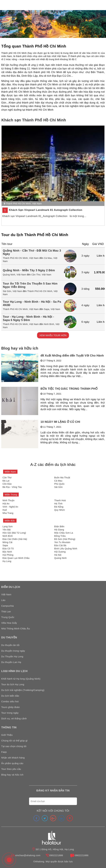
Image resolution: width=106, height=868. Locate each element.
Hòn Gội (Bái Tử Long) (14, 533)
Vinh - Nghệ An (10, 507)
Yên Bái (7, 530)
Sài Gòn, (7, 291)
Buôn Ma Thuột (62, 478)
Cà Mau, (48, 258)
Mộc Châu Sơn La (64, 533)
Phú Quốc (60, 484)
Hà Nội (58, 555)
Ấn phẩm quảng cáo (12, 763)
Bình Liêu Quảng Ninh (66, 549)
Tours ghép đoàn (11, 707)
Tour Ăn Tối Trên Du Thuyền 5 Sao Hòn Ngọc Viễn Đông (30, 285)
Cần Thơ (7, 478)
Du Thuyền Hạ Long (12, 656)
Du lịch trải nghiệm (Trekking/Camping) (23, 690)
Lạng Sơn (8, 526)
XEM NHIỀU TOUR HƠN (53, 335)
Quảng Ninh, (9, 275)
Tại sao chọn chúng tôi (14, 746)
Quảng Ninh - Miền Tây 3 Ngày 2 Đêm (29, 270)
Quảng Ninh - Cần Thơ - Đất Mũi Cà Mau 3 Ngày (32, 252)
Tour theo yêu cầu (11, 769)
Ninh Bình (8, 536)
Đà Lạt (6, 481)
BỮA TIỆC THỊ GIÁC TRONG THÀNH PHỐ (69, 389)
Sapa (5, 545)
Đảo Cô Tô (8, 549)
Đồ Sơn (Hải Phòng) (65, 539)
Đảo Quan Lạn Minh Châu (16, 558)
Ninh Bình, (49, 324)
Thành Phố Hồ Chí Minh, (16, 258)
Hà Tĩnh (58, 504)
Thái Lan (6, 611)
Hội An (6, 504)
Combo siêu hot (10, 701)
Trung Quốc (8, 617)
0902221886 (56, 855)
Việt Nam (37, 204)
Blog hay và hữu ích (20, 348)
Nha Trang (8, 513)
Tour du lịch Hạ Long (13, 684)
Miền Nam (10, 472)
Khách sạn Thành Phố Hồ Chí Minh (34, 120)
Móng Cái (7, 542)
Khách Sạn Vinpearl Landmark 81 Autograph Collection (46, 210)
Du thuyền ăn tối (10, 645)
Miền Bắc (10, 521)
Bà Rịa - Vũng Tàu (12, 487)
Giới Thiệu (7, 735)
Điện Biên (59, 526)
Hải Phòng (8, 555)
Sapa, (47, 309)
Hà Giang (59, 530)
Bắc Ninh (7, 552)
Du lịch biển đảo (10, 696)
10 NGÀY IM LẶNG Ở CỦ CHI (60, 422)
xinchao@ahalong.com (28, 855)
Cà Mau (58, 481)
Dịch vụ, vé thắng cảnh (14, 718)
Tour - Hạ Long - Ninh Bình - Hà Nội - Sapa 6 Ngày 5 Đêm (28, 318)
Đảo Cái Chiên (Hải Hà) (15, 539)
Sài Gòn (58, 487)
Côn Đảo (7, 484)
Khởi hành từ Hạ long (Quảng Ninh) (21, 679)
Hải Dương (60, 552)
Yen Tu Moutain (62, 542)
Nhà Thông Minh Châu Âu (16, 629)
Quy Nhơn (60, 510)
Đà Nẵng (59, 507)
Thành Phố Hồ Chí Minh (18, 204)
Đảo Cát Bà (60, 545)
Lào (3, 600)
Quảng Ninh (61, 558)
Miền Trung (11, 495)
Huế (5, 510)
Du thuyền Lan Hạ (11, 662)
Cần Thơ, (36, 275)
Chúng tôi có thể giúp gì (14, 741)
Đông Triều (60, 536)
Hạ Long (7, 561)
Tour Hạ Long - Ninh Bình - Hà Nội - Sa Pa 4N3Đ (32, 303)
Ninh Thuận (8, 500)
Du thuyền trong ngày (13, 651)
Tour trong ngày (10, 713)
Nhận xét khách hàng (13, 758)
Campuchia (7, 606)
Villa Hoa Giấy (9, 623)
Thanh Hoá (60, 500)
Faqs (4, 752)
